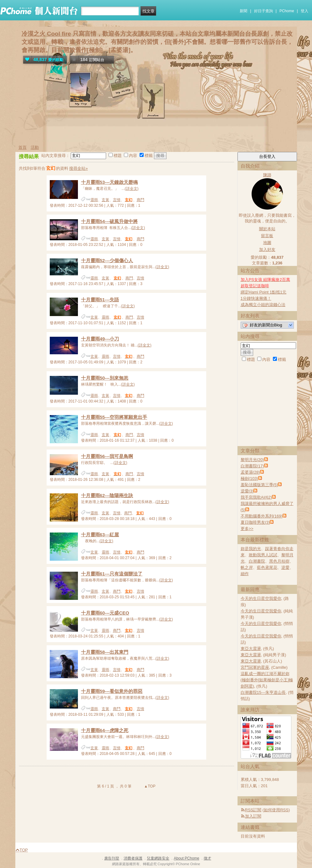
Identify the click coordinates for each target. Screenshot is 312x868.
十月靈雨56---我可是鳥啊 (107, 456)
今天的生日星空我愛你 (261, 598)
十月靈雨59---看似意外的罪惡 (112, 691)
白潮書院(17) (252, 466)
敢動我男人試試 (263, 555)
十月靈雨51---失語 (100, 300)
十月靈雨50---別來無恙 (105, 378)
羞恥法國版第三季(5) (259, 485)
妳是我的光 (251, 549)
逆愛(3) (247, 491)
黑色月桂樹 (279, 561)
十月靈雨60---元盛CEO (105, 613)
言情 (117, 200)
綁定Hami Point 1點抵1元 (264, 292)
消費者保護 (133, 858)
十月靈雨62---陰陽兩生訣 (107, 495)
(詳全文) (132, 189)
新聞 (243, 11)
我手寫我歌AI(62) (256, 497)
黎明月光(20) (252, 460)
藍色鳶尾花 (267, 567)
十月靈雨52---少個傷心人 (107, 260)
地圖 (267, 243)
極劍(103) (249, 478)
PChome (287, 11)
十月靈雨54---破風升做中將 (110, 221)
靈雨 (94, 200)
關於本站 (267, 229)
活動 (35, 147)
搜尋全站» (78, 168)
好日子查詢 (263, 11)
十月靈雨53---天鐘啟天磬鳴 (110, 182)
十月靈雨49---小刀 (100, 339)
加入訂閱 (253, 816)
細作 (245, 574)
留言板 (267, 236)
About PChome (186, 858)
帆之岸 (247, 567)
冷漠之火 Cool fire (46, 34)
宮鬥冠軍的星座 (255, 667)
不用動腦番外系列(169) (262, 516)
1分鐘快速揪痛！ (256, 298)
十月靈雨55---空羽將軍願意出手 (114, 417)
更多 (247, 529)
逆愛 (285, 567)
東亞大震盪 (251, 649)
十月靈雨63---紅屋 (100, 535)
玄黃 (105, 200)
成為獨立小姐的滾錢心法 (263, 305)
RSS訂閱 (253, 810)
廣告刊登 (112, 858)
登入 (304, 11)
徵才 (207, 858)
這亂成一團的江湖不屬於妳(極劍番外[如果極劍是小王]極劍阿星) (267, 680)
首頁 (23, 147)
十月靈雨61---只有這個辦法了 (112, 574)
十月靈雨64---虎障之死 (105, 730)
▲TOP (149, 786)
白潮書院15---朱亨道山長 (263, 692)
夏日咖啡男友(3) (255, 522)
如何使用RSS (276, 810)
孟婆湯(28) (250, 472)
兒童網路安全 (158, 858)
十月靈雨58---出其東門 (105, 652)
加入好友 (267, 249)
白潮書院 (257, 561)
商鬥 (141, 200)
